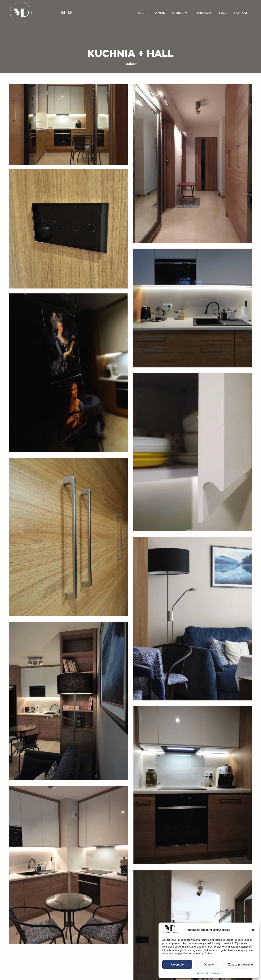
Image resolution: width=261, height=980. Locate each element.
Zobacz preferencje (240, 965)
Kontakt (241, 13)
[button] (253, 930)
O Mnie (160, 13)
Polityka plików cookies (207, 973)
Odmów (209, 965)
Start (143, 13)
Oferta (180, 13)
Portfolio (203, 13)
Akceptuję (177, 965)
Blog (223, 13)
